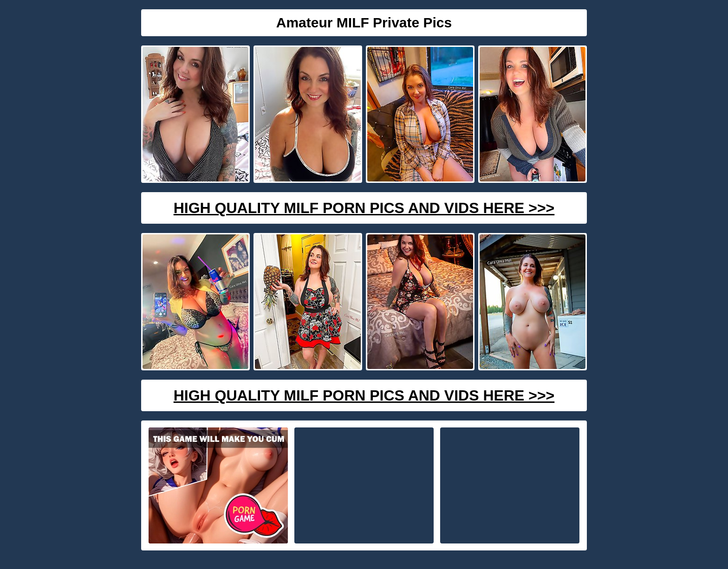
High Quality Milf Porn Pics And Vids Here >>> (364, 208)
